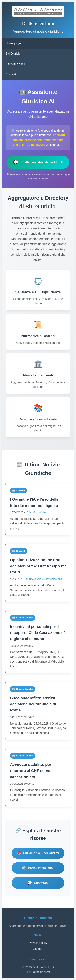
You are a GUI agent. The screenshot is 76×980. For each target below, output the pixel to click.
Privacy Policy (38, 943)
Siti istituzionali (15, 64)
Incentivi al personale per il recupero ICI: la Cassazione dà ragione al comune (38, 633)
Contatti (11, 74)
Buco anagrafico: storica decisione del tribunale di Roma (33, 704)
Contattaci (38, 883)
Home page (13, 43)
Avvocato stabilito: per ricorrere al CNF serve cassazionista (31, 771)
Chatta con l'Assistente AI (38, 162)
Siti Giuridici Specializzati (38, 853)
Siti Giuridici (13, 54)
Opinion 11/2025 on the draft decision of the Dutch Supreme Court (38, 566)
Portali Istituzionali (38, 868)
